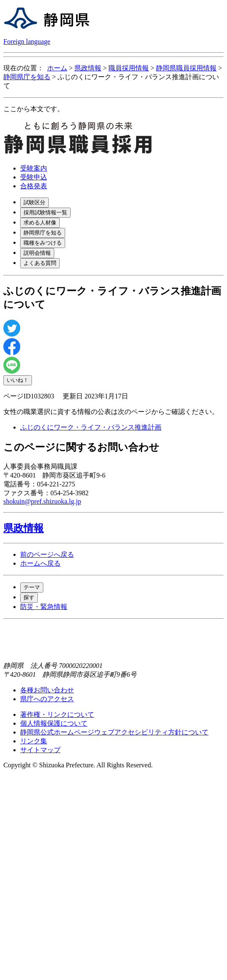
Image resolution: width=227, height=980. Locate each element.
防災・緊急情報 (44, 607)
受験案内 (34, 168)
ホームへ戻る (40, 563)
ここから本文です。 (34, 109)
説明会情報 (37, 253)
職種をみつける (43, 243)
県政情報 (88, 68)
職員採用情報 (129, 68)
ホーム (57, 68)
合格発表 (34, 186)
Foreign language (27, 41)
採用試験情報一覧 (45, 212)
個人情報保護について (54, 723)
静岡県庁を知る (27, 77)
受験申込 (34, 177)
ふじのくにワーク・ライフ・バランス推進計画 (91, 427)
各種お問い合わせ (47, 690)
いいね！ (18, 380)
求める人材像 (40, 223)
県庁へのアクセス (47, 699)
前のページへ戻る (47, 554)
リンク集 (34, 741)
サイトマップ (40, 750)
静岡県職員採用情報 (186, 68)
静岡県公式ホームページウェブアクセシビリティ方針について (114, 732)
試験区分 (34, 202)
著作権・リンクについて (57, 714)
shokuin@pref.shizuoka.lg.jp (42, 501)
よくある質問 (40, 263)
